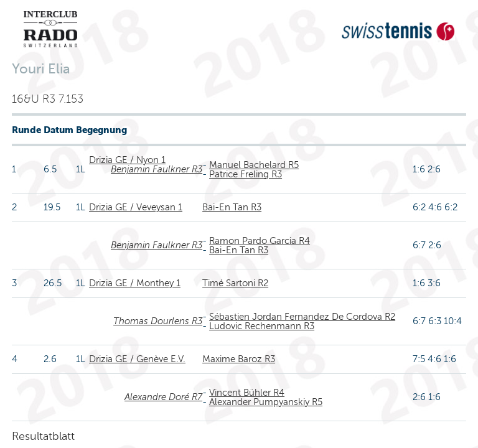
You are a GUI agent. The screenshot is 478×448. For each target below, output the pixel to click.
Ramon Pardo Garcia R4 (260, 241)
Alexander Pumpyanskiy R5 (266, 402)
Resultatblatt (43, 436)
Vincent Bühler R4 (247, 393)
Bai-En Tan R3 (232, 207)
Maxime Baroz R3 (239, 359)
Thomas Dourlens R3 (158, 321)
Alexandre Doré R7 (163, 397)
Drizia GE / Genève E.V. (137, 359)
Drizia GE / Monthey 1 (135, 283)
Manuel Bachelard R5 (254, 165)
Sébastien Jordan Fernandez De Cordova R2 (302, 317)
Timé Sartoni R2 (235, 283)
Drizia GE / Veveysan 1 (136, 207)
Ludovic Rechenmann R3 (262, 326)
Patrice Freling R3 (246, 174)
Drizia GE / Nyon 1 (127, 160)
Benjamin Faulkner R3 (157, 169)
